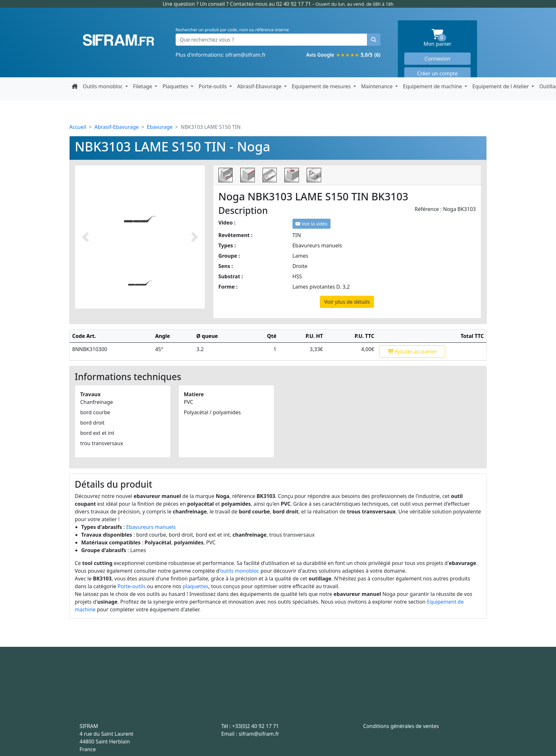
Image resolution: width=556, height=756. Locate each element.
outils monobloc (240, 571)
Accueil (78, 127)
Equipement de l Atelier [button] (501, 86)
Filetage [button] (143, 86)
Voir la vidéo (312, 224)
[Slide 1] (140, 283)
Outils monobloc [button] (103, 86)
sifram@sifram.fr (245, 55)
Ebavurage (160, 127)
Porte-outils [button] (213, 86)
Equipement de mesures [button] (322, 86)
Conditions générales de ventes (401, 726)
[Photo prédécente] (85, 237)
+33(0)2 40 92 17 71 (256, 726)
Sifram (119, 40)
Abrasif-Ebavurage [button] (260, 86)
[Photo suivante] (195, 237)
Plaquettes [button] (176, 86)
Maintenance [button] (378, 86)
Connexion (437, 59)
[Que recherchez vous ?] (271, 40)
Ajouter (412, 351)
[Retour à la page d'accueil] (75, 86)
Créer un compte (437, 73)
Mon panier (447, 38)
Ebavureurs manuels (151, 527)
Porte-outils (132, 586)
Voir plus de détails (347, 302)
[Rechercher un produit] (374, 40)
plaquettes (196, 586)
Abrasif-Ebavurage (117, 127)
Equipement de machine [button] (433, 86)
